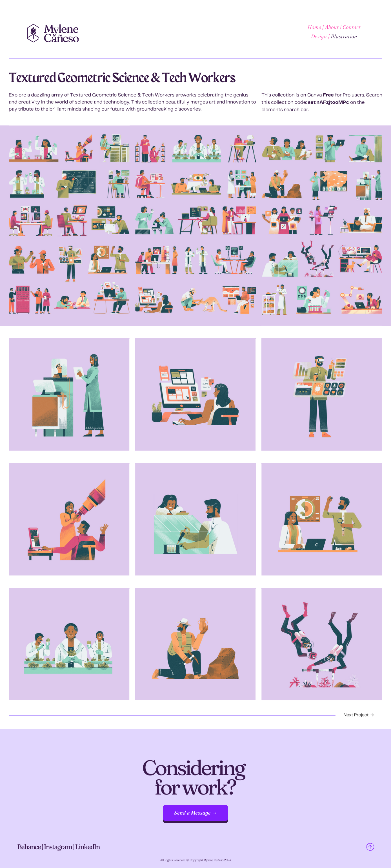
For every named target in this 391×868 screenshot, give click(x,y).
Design (319, 36)
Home (314, 27)
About (332, 27)
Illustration (344, 36)
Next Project (356, 717)
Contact (352, 27)
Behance (29, 849)
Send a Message (192, 813)
